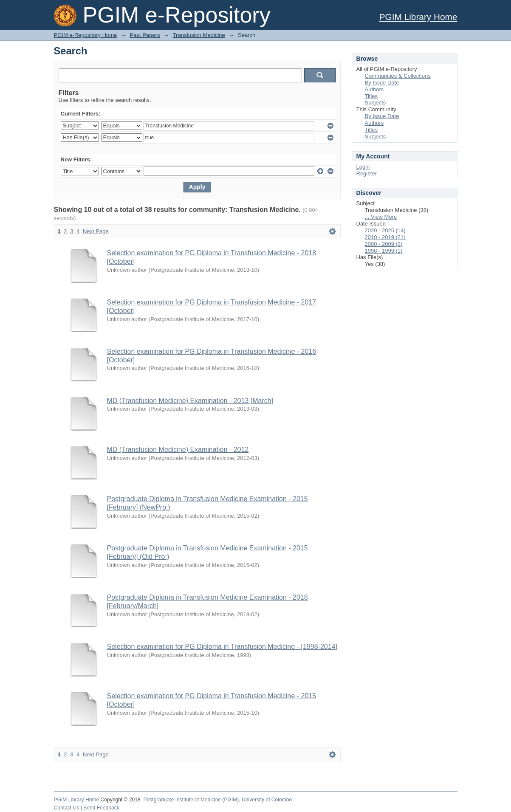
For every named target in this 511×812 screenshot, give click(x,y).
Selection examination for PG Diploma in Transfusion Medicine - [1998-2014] (222, 647)
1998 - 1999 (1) (384, 251)
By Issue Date (382, 83)
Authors (374, 89)
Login (363, 167)
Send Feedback (101, 808)
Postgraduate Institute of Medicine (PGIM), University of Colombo (217, 800)
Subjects (375, 103)
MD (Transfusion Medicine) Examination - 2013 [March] (190, 401)
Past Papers (145, 35)
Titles (371, 96)
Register (367, 173)
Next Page (96, 231)
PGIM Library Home (418, 17)
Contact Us (67, 808)
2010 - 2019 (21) (385, 237)
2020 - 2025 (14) (385, 230)
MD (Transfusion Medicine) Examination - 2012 (178, 450)
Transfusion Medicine (199, 35)
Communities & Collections (398, 76)
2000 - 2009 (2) (384, 244)
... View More (381, 217)
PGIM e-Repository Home (86, 35)
